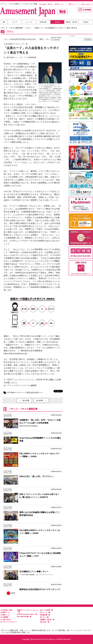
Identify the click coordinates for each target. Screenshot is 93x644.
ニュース (29, 22)
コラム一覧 (44, 617)
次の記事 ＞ (41, 400)
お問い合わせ (86, 4)
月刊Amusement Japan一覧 (27, 614)
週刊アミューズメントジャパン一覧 (28, 611)
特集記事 (43, 22)
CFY (9, 392)
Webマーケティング (19, 392)
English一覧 (45, 622)
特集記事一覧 (45, 615)
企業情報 (4, 617)
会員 (32, 392)
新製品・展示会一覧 (47, 620)
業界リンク (72, 4)
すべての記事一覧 (46, 610)
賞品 (28, 392)
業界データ (59, 4)
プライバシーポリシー (9, 622)
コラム (57, 22)
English (86, 22)
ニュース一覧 (45, 612)
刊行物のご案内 (46, 4)
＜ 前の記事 (24, 400)
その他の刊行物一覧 (24, 617)
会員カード (39, 392)
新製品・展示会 (72, 22)
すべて (15, 22)
